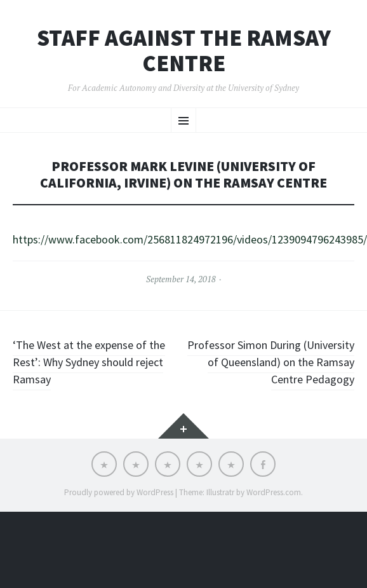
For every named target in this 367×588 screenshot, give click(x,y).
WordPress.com (274, 492)
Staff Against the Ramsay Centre (184, 51)
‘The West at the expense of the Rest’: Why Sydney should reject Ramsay (89, 362)
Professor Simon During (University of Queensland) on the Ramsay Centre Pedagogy (271, 362)
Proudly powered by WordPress (119, 492)
